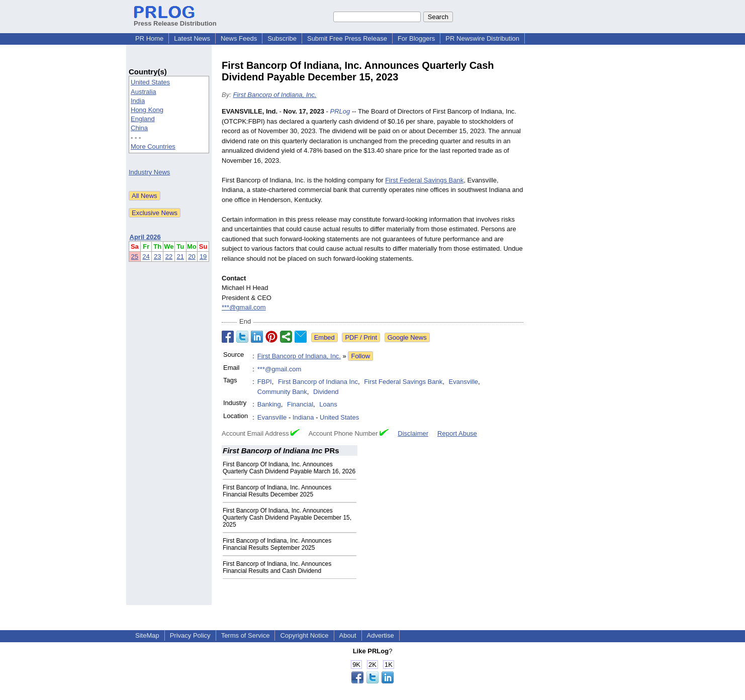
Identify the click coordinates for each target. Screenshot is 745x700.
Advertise (381, 635)
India (138, 101)
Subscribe (282, 38)
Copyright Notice (304, 635)
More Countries (153, 146)
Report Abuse (457, 433)
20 (192, 257)
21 (180, 257)
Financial (300, 404)
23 (157, 257)
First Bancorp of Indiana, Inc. (274, 95)
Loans (328, 404)
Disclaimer (413, 433)
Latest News (192, 38)
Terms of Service (246, 635)
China (139, 128)
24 (146, 257)
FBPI (265, 382)
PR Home (149, 38)
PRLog (340, 111)
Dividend (326, 392)
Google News (407, 337)
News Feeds (239, 38)
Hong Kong (147, 110)
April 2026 (145, 237)
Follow (360, 356)
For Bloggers (416, 38)
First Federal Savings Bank (424, 180)
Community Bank (282, 392)
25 (135, 257)
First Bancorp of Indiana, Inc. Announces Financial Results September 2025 (277, 544)
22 (169, 257)
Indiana (303, 417)
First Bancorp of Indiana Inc (318, 382)
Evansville (464, 382)
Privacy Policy (190, 635)
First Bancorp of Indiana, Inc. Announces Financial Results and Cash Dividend (277, 567)
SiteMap (147, 635)
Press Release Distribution (175, 20)
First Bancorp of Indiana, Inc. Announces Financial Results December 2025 (277, 491)
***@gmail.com (244, 307)
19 (203, 257)
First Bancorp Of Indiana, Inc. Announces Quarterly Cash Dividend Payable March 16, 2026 (289, 468)
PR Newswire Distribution (482, 38)
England (143, 119)
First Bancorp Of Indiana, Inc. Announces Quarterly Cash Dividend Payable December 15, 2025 (287, 518)
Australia (144, 92)
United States (150, 82)
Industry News (149, 172)
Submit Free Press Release (347, 38)
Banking (269, 404)
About (348, 635)
